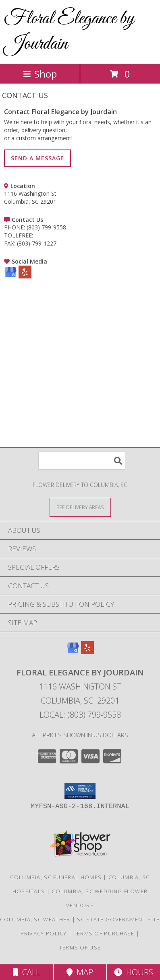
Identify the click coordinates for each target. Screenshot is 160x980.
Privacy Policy (44, 933)
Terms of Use (80, 947)
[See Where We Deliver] (80, 507)
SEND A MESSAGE (37, 158)
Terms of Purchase (104, 933)
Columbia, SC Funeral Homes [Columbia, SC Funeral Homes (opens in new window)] (56, 877)
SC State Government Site (118, 919)
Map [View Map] (80, 972)
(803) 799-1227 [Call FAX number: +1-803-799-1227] (37, 243)
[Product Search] (82, 461)
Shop (40, 74)
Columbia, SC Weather (35, 919)
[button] (80, 791)
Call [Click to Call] (26, 972)
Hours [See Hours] (134, 972)
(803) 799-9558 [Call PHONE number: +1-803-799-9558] (46, 227)
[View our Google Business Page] (10, 276)
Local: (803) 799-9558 (80, 715)
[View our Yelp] (25, 276)
